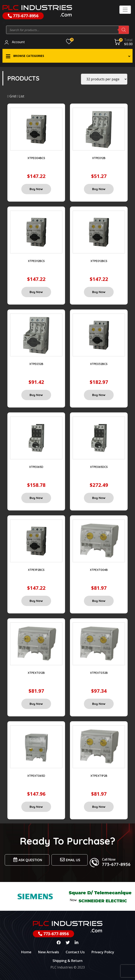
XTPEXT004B (99, 570)
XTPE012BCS (36, 261)
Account (18, 42)
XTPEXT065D (36, 776)
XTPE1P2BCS (36, 570)
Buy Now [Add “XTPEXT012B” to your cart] (36, 704)
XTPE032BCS (99, 364)
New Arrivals (49, 952)
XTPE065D (36, 467)
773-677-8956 (23, 16)
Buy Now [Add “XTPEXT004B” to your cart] (99, 601)
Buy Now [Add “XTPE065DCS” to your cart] (99, 498)
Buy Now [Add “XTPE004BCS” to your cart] (36, 189)
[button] (67, 56)
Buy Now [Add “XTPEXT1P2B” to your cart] (99, 807)
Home (26, 952)
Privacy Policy (103, 952)
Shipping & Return (67, 961)
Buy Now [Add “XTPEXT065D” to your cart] (36, 807)
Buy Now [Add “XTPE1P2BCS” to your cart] (36, 601)
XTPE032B (36, 364)
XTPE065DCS (99, 467)
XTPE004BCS (36, 158)
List (20, 96)
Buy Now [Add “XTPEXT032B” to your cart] (99, 704)
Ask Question (27, 860)
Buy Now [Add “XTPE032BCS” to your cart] (99, 395)
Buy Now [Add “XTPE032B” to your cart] (36, 395)
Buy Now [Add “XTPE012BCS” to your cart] (36, 292)
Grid (12, 96)
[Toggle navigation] (125, 10)
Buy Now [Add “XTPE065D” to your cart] (36, 498)
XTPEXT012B (36, 673)
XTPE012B (99, 158)
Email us (70, 860)
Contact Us (75, 952)
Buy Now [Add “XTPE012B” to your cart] (99, 189)
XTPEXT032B (99, 673)
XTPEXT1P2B (99, 776)
